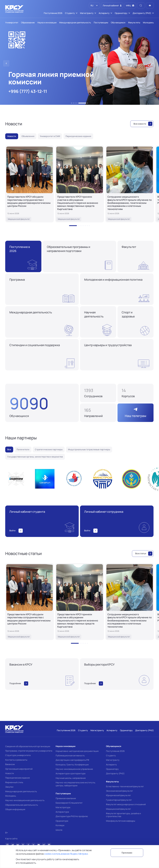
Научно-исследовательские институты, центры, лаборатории (76, 784)
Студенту (111, 756)
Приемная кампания (66, 798)
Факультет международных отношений (126, 804)
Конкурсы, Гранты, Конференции (72, 765)
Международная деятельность (21, 791)
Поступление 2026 (115, 751)
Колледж (60, 825)
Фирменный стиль (14, 782)
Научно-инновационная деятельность (25, 800)
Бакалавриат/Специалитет (69, 803)
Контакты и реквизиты (16, 760)
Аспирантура (62, 812)
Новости (10, 773)
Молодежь (11, 796)
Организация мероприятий (19, 769)
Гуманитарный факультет (119, 800)
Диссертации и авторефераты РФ (72, 760)
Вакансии (10, 764)
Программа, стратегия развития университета (29, 751)
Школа (59, 830)
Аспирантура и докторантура (70, 773)
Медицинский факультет (118, 809)
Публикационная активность (70, 756)
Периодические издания (17, 778)
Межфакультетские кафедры (121, 821)
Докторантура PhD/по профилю (72, 816)
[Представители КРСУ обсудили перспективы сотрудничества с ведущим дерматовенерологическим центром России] (30, 184)
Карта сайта (11, 839)
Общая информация (15, 809)
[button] (71, 103)
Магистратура (63, 807)
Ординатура (62, 821)
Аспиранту (111, 765)
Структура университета (18, 755)
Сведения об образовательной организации (28, 746)
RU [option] (92, 6)
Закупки (9, 787)
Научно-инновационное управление (74, 769)
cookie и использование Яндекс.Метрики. (66, 854)
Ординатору (112, 769)
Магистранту (113, 760)
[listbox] (94, 6)
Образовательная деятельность (22, 805)
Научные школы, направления (71, 778)
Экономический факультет (119, 791)
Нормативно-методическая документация (77, 751)
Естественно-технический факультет (125, 786)
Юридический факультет (118, 795)
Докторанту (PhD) (115, 773)
